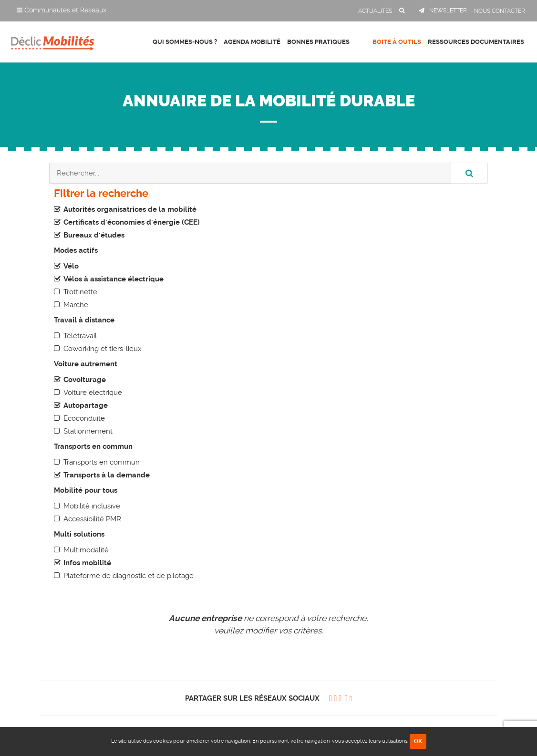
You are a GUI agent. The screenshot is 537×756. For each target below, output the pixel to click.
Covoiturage (85, 380)
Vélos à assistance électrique (114, 279)
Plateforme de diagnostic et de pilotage (129, 576)
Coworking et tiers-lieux (103, 349)
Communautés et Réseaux (62, 10)
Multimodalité (86, 550)
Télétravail (80, 336)
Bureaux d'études (94, 235)
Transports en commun (102, 462)
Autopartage (86, 405)
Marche (76, 305)
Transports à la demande (107, 475)
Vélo (71, 266)
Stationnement (88, 431)
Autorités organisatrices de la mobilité (130, 209)
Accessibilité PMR (92, 519)
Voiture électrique (93, 393)
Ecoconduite (84, 418)
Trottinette (80, 292)
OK (418, 741)
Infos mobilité (87, 563)
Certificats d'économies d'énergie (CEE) (132, 222)
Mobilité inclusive (92, 506)
